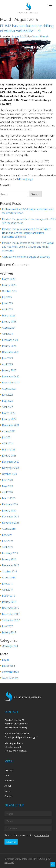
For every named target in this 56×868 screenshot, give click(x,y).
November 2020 (11, 468)
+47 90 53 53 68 (21, 733)
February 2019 (10, 553)
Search (35, 194)
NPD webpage (25, 179)
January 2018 (9, 602)
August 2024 (9, 328)
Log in (5, 660)
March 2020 (9, 498)
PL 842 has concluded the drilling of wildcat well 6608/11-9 (27, 28)
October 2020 (9, 474)
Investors (9, 780)
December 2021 (11, 425)
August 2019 (9, 529)
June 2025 (7, 303)
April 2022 (7, 407)
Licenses (9, 770)
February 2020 (10, 504)
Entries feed (8, 666)
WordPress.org (10, 678)
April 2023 (7, 364)
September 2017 (11, 620)
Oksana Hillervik (40, 36)
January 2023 (9, 370)
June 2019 (7, 541)
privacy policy (42, 835)
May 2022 (7, 401)
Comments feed (11, 672)
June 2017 (7, 626)
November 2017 (11, 614)
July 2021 (7, 437)
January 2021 (9, 456)
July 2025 (7, 297)
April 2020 (7, 492)
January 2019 (9, 559)
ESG (7, 775)
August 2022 (9, 389)
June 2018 (7, 584)
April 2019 (7, 547)
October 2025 (9, 291)
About (8, 786)
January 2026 (9, 285)
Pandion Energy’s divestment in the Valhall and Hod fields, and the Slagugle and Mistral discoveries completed (27, 233)
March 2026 (9, 279)
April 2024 (7, 334)
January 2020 (9, 510)
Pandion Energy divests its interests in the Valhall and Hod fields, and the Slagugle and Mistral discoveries (28, 247)
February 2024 (10, 340)
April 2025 (7, 309)
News (7, 791)
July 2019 (7, 535)
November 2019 (11, 523)
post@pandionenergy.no (25, 737)
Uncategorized (18, 185)
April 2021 (7, 443)
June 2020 (7, 480)
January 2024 (9, 346)
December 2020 (11, 462)
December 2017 (11, 608)
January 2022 (9, 419)
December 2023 (11, 352)
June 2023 (7, 358)
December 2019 (11, 517)
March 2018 (9, 596)
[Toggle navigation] (50, 6)
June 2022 (7, 395)
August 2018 (9, 577)
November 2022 (11, 383)
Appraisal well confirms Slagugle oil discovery (26, 257)
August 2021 (9, 431)
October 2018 (9, 571)
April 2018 (7, 590)
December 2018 (11, 565)
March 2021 (9, 450)
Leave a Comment (36, 185)
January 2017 (9, 632)
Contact (9, 796)
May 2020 (7, 486)
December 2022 (11, 376)
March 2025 (9, 315)
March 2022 (9, 413)
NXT (35, 859)
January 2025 (9, 322)
